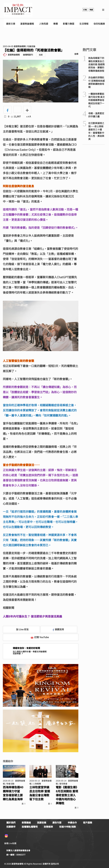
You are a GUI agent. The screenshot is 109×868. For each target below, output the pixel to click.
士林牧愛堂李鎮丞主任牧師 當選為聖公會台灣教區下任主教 (40, 793)
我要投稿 (42, 822)
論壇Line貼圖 (10, 843)
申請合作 (72, 822)
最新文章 (11, 24)
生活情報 (84, 24)
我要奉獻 (18, 653)
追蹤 (41, 55)
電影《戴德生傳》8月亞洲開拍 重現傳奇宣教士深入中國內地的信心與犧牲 (67, 795)
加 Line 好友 (20, 629)
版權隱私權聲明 (30, 827)
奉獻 (91, 10)
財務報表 (48, 827)
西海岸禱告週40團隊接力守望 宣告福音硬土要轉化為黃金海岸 (13, 793)
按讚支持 (58, 629)
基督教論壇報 (27, 24)
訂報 (85, 10)
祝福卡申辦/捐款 (68, 827)
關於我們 (11, 822)
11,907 (16, 116)
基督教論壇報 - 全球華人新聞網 (18, 10)
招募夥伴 (11, 827)
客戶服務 (88, 822)
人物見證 (44, 24)
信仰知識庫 (99, 24)
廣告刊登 (57, 822)
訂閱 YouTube (40, 637)
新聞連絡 (26, 822)
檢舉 (76, 54)
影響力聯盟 (69, 24)
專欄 (55, 24)
